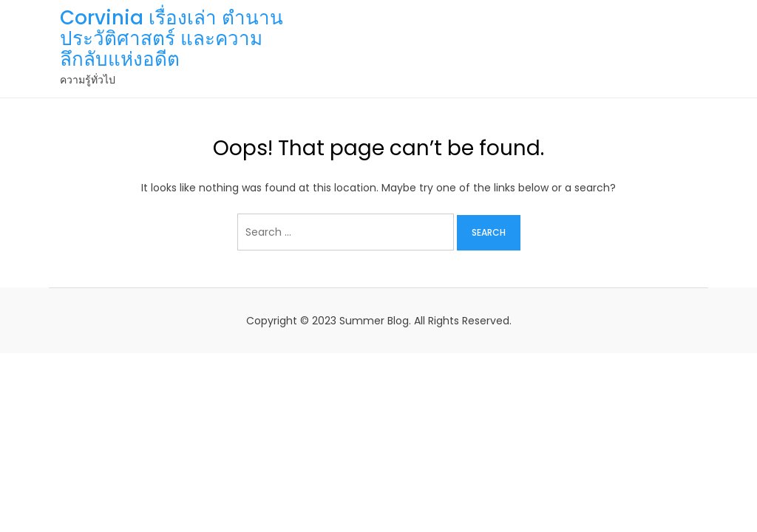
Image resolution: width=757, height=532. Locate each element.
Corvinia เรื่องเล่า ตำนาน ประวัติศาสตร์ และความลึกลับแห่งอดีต (172, 38)
